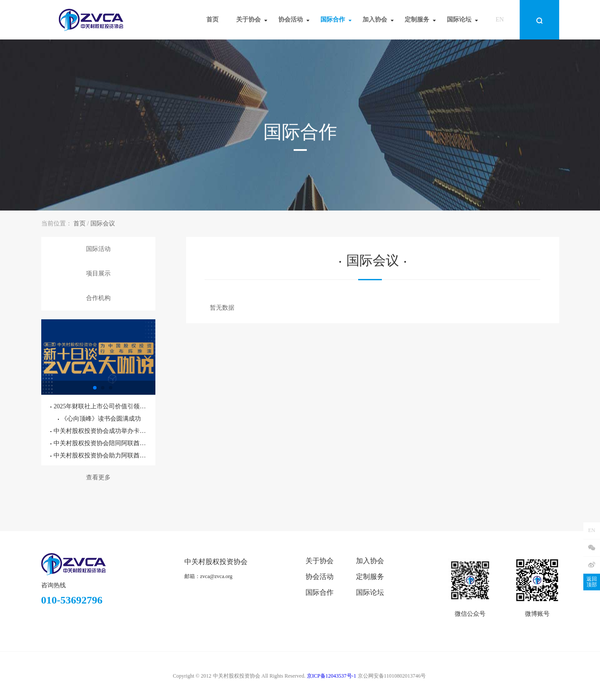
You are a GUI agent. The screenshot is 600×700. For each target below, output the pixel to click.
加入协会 (370, 561)
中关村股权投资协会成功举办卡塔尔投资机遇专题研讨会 (99, 431)
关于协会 (320, 561)
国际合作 (320, 592)
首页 (79, 223)
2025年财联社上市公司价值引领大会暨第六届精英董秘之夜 (99, 406)
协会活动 (320, 577)
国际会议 (103, 223)
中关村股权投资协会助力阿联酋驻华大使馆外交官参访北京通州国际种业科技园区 (99, 455)
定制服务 (370, 577)
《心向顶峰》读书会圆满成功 (99, 419)
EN (500, 20)
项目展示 (98, 273)
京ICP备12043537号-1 (332, 676)
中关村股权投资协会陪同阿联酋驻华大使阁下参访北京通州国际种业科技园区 (99, 443)
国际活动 (98, 249)
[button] (95, 388)
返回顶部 (592, 582)
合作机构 (98, 298)
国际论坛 (370, 592)
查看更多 (98, 477)
